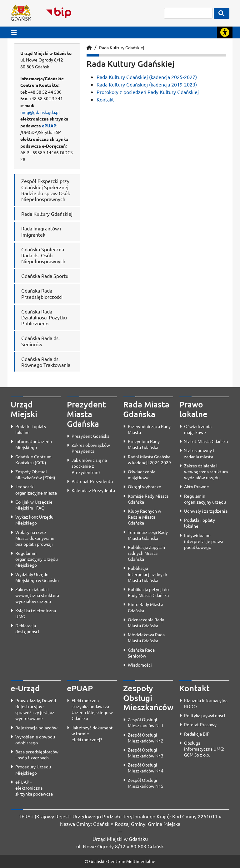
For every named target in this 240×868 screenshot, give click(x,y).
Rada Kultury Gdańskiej (122, 47)
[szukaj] (188, 13)
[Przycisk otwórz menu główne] (14, 32)
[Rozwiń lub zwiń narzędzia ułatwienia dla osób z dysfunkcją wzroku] (225, 32)
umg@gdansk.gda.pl (40, 112)
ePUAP (49, 126)
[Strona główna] (89, 47)
